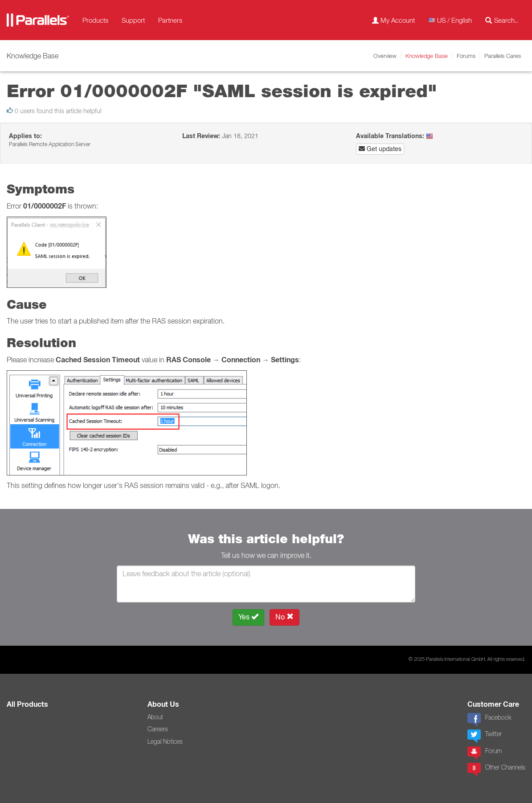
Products (95, 20)
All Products (27, 704)
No (284, 617)
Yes (248, 617)
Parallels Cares (503, 56)
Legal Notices (165, 742)
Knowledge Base (427, 56)
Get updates (380, 149)
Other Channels (496, 770)
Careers (158, 729)
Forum (485, 753)
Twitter (485, 736)
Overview (385, 56)
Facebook (489, 720)
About (155, 717)
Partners (170, 20)
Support (133, 20)
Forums (466, 56)
